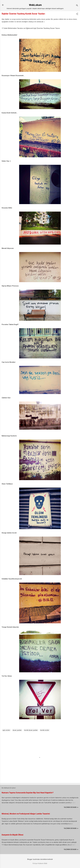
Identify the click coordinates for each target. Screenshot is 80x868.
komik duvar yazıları (31, 730)
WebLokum (35, 5)
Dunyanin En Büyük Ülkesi (12, 835)
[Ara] (77, 6)
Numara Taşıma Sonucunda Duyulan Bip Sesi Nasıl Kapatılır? (28, 793)
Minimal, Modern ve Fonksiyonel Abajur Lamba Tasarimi (26, 814)
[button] (77, 14)
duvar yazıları (17, 730)
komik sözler (45, 730)
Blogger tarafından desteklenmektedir (40, 859)
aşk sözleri (6, 730)
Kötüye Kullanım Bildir (40, 863)
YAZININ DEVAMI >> (71, 807)
